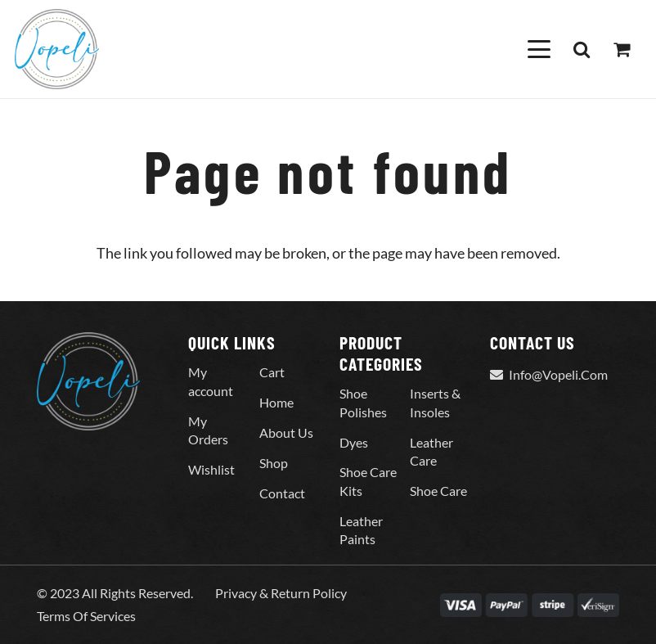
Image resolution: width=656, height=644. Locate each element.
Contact (282, 493)
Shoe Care (438, 491)
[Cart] (622, 49)
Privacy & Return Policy (281, 593)
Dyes (354, 442)
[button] (539, 49)
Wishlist (211, 469)
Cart (272, 372)
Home (276, 402)
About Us (286, 432)
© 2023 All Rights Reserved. (115, 593)
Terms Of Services (86, 616)
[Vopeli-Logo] (57, 49)
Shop (274, 463)
